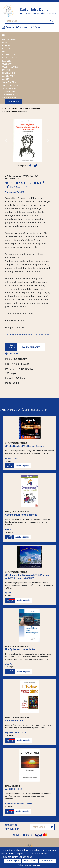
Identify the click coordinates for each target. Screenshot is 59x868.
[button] (6, 141)
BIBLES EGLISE (9, 39)
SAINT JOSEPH (9, 76)
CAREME (6, 45)
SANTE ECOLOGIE (11, 85)
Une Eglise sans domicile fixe (20, 649)
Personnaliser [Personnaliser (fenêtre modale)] (48, 861)
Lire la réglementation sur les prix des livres (27, 335)
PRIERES (6, 70)
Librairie (5, 109)
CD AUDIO (7, 49)
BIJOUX (6, 42)
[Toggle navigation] (4, 35)
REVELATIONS (9, 73)
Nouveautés (13, 102)
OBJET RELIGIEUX (11, 67)
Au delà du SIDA (14, 789)
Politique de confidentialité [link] (30, 865)
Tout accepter (12, 861)
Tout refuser (30, 861)
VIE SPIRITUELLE (10, 94)
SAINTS (6, 79)
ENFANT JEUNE (9, 55)
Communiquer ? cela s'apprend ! (22, 515)
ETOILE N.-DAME (10, 58)
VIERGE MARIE (9, 98)
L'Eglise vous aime (15, 721)
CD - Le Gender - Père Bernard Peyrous (25, 446)
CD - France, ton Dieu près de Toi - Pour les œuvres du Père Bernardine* (27, 577)
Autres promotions (32, 109)
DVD (4, 52)
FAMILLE (6, 61)
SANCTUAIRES (9, 82)
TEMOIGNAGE (9, 91)
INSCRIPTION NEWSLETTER (12, 827)
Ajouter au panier (31, 347)
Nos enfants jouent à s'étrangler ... (16, 112)
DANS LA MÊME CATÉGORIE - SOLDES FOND (23, 410)
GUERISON (7, 64)
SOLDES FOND (9, 88)
